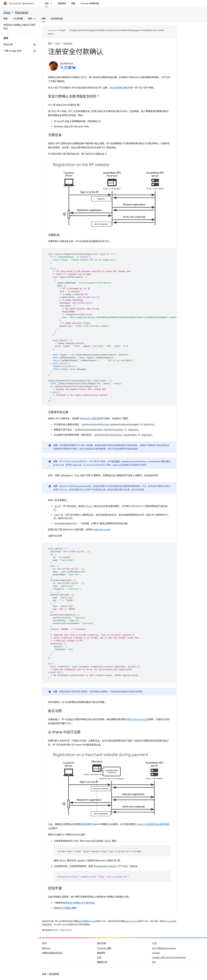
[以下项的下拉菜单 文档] (52, 3)
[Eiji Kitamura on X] (62, 68)
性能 (5, 19)
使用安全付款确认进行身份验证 (79, 903)
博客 (73, 3)
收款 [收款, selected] (44, 19)
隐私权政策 (54, 974)
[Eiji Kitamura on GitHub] (66, 68)
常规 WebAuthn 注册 (138, 720)
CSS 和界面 (18, 19)
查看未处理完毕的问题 (52, 953)
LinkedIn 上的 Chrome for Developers (169, 957)
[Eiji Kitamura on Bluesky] (74, 68)
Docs (7, 12)
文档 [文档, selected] (46, 3)
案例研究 (62, 3)
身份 (30, 19)
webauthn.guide (102, 530)
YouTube (156, 953)
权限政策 (85, 824)
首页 (50, 43)
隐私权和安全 (57, 19)
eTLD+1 (90, 506)
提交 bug (46, 948)
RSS (154, 962)
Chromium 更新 (104, 948)
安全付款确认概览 (119, 88)
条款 (44, 974)
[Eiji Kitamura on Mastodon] (70, 68)
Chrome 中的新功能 (90, 3)
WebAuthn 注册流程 (90, 419)
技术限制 (116, 461)
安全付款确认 (65, 908)
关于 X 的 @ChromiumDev (164, 948)
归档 (99, 957)
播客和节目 (102, 962)
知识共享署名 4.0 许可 (87, 921)
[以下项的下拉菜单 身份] (36, 19)
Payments (22, 12)
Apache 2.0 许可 (132, 921)
